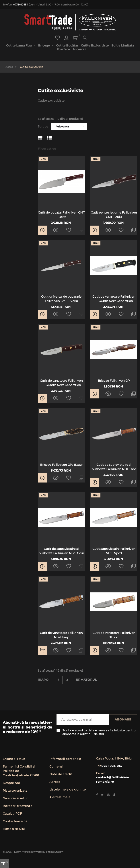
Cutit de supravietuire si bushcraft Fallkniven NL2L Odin (61, 551)
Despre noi (11, 783)
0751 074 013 (112, 766)
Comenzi (56, 767)
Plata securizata (15, 791)
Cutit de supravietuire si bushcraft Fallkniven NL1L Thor (114, 467)
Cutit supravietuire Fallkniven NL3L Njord (114, 551)
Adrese (55, 782)
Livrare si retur (14, 759)
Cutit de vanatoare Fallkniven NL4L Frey (61, 635)
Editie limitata (123, 45)
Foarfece (63, 49)
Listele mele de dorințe (68, 789)
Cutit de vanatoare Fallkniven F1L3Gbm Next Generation (114, 299)
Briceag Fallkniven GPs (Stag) (61, 465)
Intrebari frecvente (17, 806)
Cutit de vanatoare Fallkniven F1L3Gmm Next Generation (61, 383)
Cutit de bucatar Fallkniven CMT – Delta (61, 215)
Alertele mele (60, 797)
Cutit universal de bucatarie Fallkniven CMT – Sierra (61, 299)
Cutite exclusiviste (95, 45)
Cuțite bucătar (67, 45)
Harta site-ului (14, 829)
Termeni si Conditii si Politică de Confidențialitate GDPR (21, 771)
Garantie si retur (15, 798)
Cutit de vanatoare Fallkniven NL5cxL (114, 635)
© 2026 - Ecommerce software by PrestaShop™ (33, 852)
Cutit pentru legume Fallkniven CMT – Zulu (114, 215)
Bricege (44, 45)
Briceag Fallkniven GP (114, 381)
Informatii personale (65, 759)
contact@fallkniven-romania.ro (113, 779)
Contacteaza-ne (15, 821)
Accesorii (79, 49)
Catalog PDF (12, 814)
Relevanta (62, 127)
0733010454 (21, 5)
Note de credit (61, 774)
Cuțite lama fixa (19, 45)
